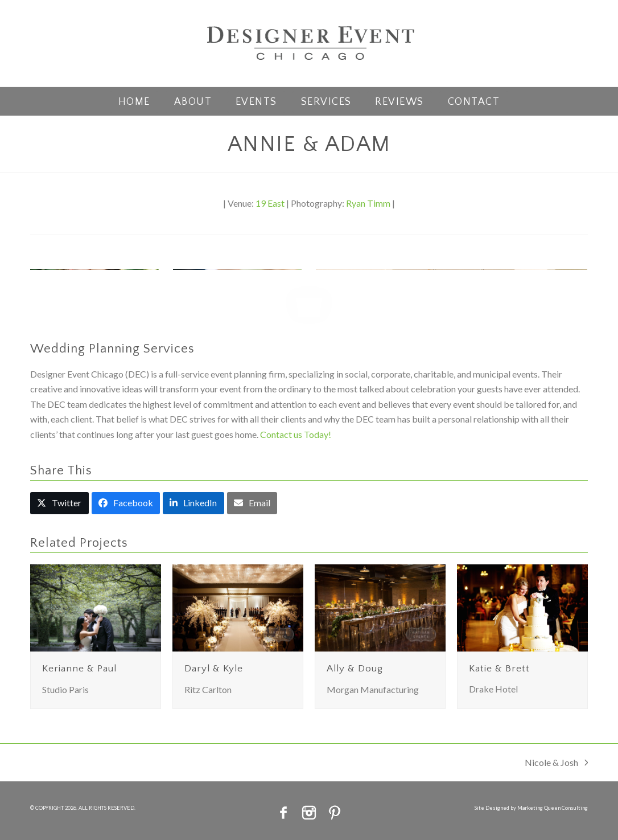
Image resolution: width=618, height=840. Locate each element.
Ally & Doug (355, 668)
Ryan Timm (368, 203)
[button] (59, 503)
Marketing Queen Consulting (553, 808)
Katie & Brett (499, 668)
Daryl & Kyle (214, 668)
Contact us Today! (296, 434)
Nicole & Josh (557, 763)
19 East (270, 203)
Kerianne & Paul (79, 668)
